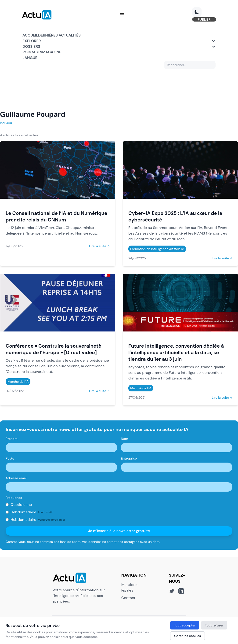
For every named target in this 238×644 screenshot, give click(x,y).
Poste (10, 459)
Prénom (12, 439)
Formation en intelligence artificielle (157, 249)
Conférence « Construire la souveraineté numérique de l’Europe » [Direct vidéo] (53, 349)
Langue (30, 58)
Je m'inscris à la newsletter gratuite (119, 531)
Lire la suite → (99, 247)
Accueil (30, 35)
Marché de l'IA (18, 382)
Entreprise (129, 459)
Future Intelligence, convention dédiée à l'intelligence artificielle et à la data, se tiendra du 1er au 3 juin (176, 353)
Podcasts (32, 52)
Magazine (52, 52)
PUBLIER (204, 20)
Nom (124, 439)
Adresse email (16, 478)
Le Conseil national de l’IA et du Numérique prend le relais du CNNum (56, 217)
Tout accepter (185, 625)
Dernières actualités (59, 35)
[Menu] (122, 15)
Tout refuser (214, 625)
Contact (128, 598)
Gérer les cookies (188, 636)
